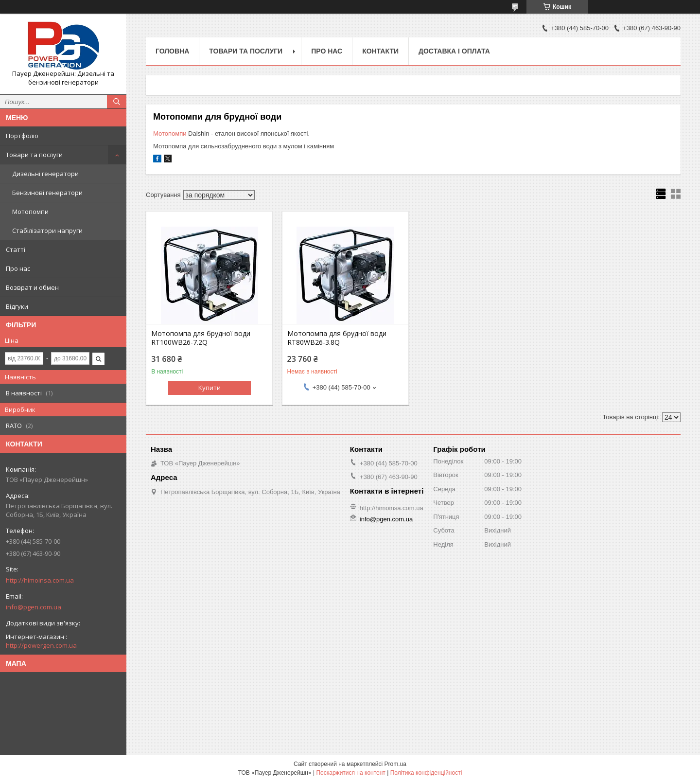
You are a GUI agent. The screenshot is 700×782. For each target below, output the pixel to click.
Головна (172, 51)
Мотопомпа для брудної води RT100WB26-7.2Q (201, 338)
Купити (210, 388)
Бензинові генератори (47, 193)
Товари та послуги (34, 155)
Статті (16, 249)
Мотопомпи (30, 212)
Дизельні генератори (45, 174)
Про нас (18, 268)
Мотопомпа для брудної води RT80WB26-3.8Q (337, 338)
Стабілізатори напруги (47, 231)
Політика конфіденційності (426, 773)
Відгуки (17, 306)
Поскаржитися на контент (350, 773)
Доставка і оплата (454, 51)
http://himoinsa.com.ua (40, 580)
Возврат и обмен (32, 287)
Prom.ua (395, 764)
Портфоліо (22, 136)
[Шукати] (117, 102)
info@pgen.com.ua (34, 607)
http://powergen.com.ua (41, 645)
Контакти (380, 51)
